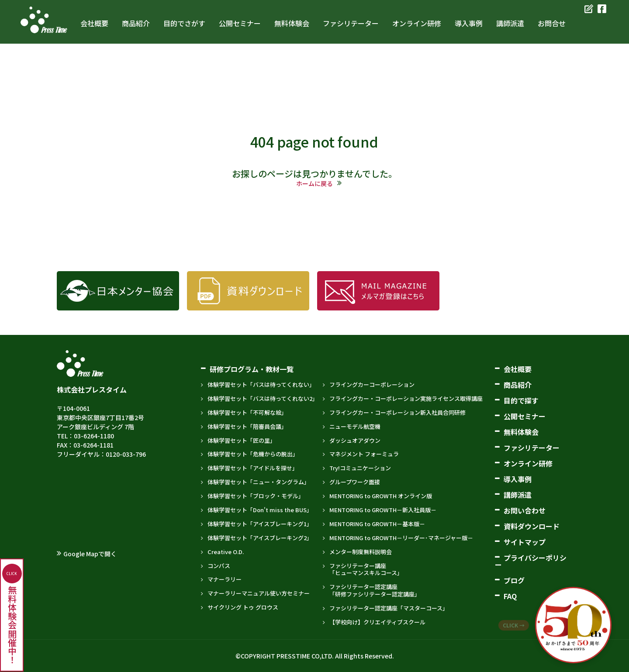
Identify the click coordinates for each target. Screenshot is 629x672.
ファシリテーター (532, 448)
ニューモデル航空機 (355, 426)
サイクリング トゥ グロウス (243, 607)
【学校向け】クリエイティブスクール (377, 622)
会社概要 (518, 369)
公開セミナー (525, 416)
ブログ (514, 580)
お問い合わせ (525, 510)
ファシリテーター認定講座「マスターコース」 (389, 608)
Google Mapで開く (90, 554)
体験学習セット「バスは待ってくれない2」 (263, 398)
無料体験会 (521, 432)
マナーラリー (225, 579)
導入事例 (518, 479)
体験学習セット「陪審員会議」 (247, 426)
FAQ (510, 596)
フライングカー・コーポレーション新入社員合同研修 (397, 412)
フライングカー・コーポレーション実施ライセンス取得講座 (406, 398)
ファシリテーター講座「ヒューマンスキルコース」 (366, 569)
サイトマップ (525, 542)
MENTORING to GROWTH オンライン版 (381, 496)
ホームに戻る (314, 183)
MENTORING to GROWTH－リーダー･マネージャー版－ (401, 538)
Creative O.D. (226, 552)
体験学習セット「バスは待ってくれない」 (261, 384)
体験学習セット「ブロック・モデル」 (256, 496)
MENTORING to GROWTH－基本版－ (377, 524)
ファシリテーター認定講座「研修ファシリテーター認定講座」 (375, 590)
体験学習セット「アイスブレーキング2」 (260, 538)
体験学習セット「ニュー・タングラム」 (259, 482)
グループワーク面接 (355, 482)
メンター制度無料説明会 (361, 552)
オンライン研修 (528, 463)
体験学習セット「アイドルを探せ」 (253, 468)
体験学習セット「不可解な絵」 (247, 412)
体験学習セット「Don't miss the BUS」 (260, 510)
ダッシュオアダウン (355, 440)
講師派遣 (518, 495)
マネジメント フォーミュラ (364, 454)
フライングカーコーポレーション (372, 384)
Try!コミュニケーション (360, 468)
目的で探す (521, 400)
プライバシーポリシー (531, 561)
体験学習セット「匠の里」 (242, 440)
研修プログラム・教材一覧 (252, 369)
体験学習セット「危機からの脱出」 (253, 454)
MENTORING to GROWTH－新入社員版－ (383, 510)
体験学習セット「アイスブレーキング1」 (260, 524)
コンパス (219, 566)
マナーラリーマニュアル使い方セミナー (259, 593)
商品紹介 (518, 385)
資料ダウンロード (532, 526)
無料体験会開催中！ (12, 614)
